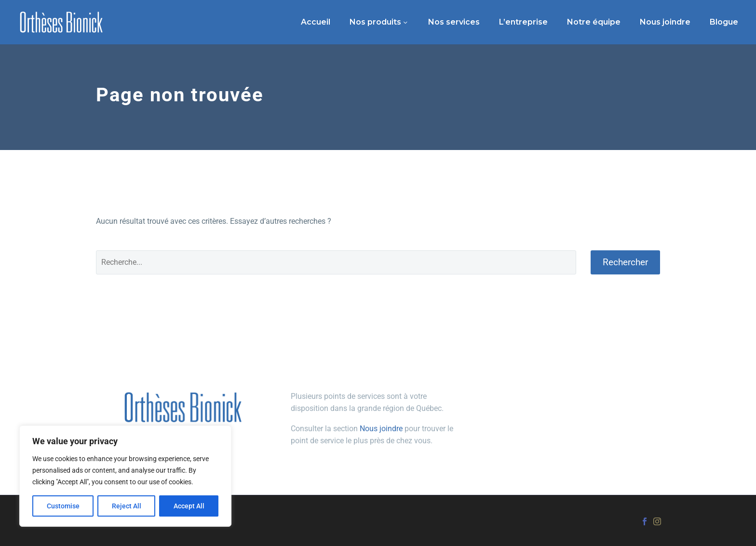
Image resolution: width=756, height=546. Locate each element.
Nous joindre (665, 22)
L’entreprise (523, 22)
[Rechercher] (336, 262)
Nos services (454, 22)
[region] (125, 476)
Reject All (127, 506)
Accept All (189, 506)
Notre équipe (594, 22)
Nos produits (375, 22)
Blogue (724, 22)
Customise (63, 506)
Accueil (316, 22)
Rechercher (625, 262)
